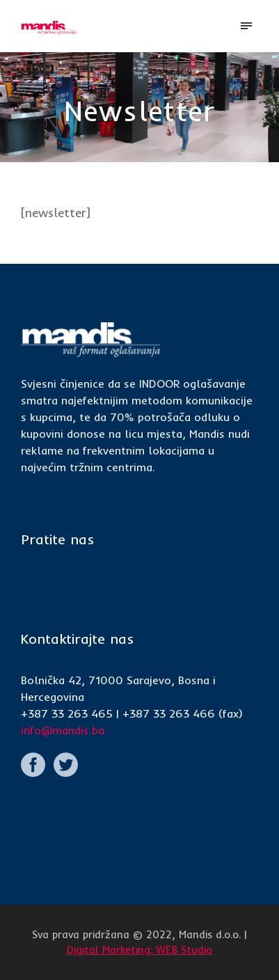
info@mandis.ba (63, 730)
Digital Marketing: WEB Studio (139, 950)
